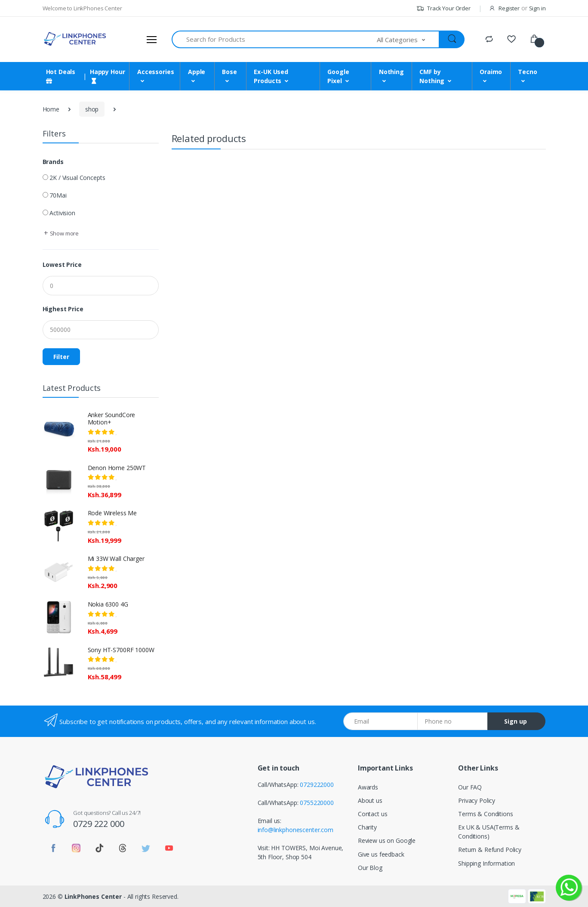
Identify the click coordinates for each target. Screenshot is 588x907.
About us (370, 800)
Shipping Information (486, 863)
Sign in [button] (537, 8)
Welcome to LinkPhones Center (82, 8)
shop (92, 109)
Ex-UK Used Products (271, 76)
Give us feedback (381, 854)
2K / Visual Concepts (77, 178)
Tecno (527, 72)
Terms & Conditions (485, 814)
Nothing (391, 72)
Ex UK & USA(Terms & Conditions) (489, 832)
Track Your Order (443, 8)
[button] (408, 39)
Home (51, 109)
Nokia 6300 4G (108, 604)
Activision (62, 213)
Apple (197, 72)
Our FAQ (470, 787)
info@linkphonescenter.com (296, 830)
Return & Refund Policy (490, 850)
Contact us (373, 814)
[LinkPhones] (75, 39)
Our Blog (370, 868)
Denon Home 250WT (117, 468)
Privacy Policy (477, 800)
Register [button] (509, 8)
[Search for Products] (275, 39)
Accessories (155, 72)
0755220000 (317, 803)
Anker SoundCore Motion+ (112, 418)
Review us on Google (387, 840)
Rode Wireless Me (112, 513)
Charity (367, 827)
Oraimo (491, 72)
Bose (229, 72)
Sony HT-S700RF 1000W (121, 650)
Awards (368, 787)
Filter (61, 357)
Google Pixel (338, 76)
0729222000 (317, 785)
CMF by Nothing (432, 76)
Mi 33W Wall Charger (116, 559)
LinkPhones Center (93, 896)
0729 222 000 (99, 824)
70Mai (58, 195)
